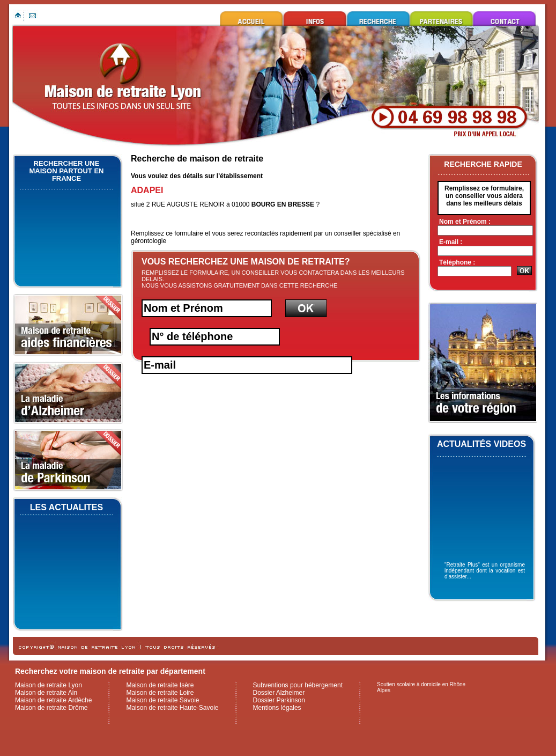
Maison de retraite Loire (160, 693)
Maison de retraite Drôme (51, 708)
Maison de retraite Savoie (162, 700)
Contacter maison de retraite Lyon (505, 19)
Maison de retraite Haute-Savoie (172, 708)
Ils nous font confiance (441, 19)
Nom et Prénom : (465, 222)
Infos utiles (315, 19)
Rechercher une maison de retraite (378, 19)
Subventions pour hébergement (298, 685)
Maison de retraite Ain (46, 693)
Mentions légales (277, 708)
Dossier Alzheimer (279, 693)
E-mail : (451, 242)
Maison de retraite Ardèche (53, 700)
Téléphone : (457, 262)
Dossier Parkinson (279, 700)
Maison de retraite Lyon (251, 19)
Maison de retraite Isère (160, 685)
